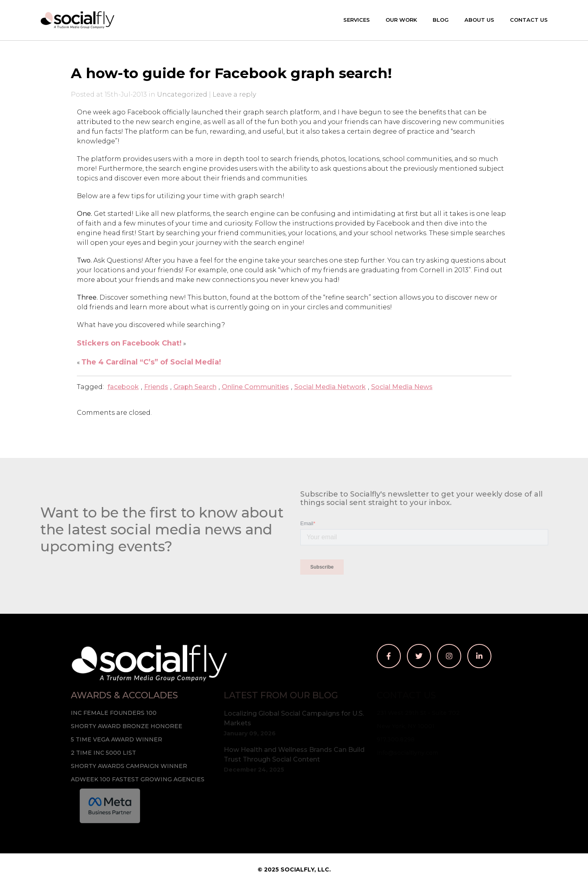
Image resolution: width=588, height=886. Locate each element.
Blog (441, 20)
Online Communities (255, 387)
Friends (156, 387)
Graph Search (195, 387)
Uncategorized (182, 94)
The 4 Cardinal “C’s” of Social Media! (151, 362)
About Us (479, 20)
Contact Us (529, 20)
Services (357, 20)
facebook (123, 387)
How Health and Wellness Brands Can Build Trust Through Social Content (294, 755)
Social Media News (402, 387)
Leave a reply (234, 94)
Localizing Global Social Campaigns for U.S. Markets (294, 718)
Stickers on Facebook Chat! (129, 343)
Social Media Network (330, 387)
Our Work (401, 20)
